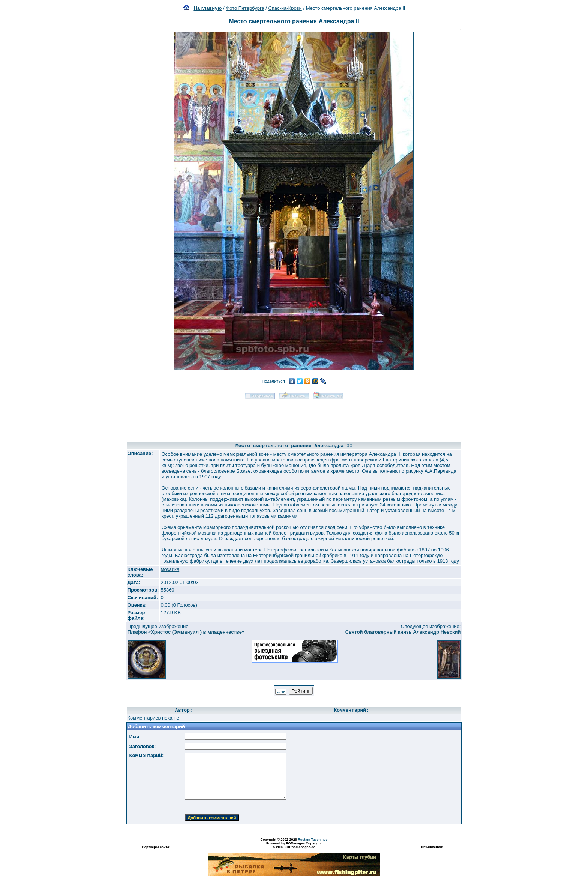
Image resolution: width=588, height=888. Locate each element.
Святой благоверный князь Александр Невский (403, 632)
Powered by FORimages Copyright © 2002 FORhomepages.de (294, 845)
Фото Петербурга (245, 8)
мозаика (170, 569)
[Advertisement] (294, 418)
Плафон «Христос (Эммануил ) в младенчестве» (186, 632)
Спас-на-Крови (285, 8)
